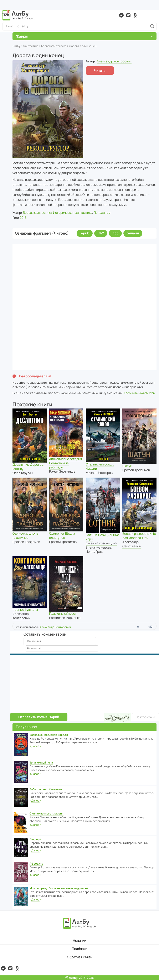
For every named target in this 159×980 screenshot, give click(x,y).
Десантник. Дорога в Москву (28, 467)
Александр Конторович (114, 61)
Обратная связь (80, 957)
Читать (100, 71)
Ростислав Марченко (65, 618)
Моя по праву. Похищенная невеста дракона (59, 888)
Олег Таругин (23, 473)
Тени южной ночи (41, 763)
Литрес (20, 387)
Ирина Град (94, 552)
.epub (85, 233)
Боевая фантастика (54, 46)
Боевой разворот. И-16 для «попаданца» (139, 536)
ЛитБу (16, 46)
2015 (23, 218)
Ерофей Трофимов (136, 470)
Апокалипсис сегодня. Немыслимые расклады (66, 463)
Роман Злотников (62, 471)
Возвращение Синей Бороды (49, 735)
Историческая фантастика (73, 213)
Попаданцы (102, 213)
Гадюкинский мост (63, 614)
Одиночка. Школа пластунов (25, 536)
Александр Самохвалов (132, 544)
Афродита (36, 864)
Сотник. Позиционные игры (102, 537)
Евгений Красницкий (101, 543)
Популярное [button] (26, 727)
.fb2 (101, 233)
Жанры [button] (85, 36)
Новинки (79, 941)
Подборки (79, 949)
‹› (35, 746)
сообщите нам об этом (140, 393)
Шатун (127, 466)
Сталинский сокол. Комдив (100, 466)
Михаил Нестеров (99, 473)
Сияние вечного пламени (47, 813)
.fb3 (115, 233)
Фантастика (31, 46)
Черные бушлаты (25, 610)
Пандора (35, 839)
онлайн (133, 233)
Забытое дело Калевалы (46, 789)
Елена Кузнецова (99, 547)
